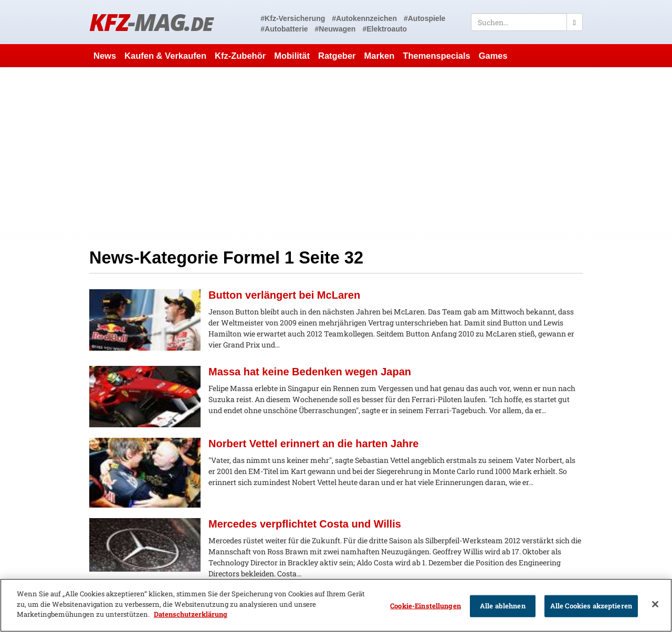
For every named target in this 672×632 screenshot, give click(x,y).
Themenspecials (436, 56)
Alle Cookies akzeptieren (591, 606)
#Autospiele (424, 18)
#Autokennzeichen (364, 18)
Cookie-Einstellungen (426, 606)
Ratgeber (337, 56)
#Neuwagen (335, 29)
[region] (336, 605)
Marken (380, 56)
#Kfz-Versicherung (293, 18)
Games (493, 56)
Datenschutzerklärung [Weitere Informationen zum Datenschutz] (191, 614)
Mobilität (292, 56)
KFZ (151, 22)
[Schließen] (655, 604)
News (105, 56)
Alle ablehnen (503, 606)
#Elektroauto (385, 29)
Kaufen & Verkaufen (165, 56)
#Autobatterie (284, 29)
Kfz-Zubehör (240, 56)
